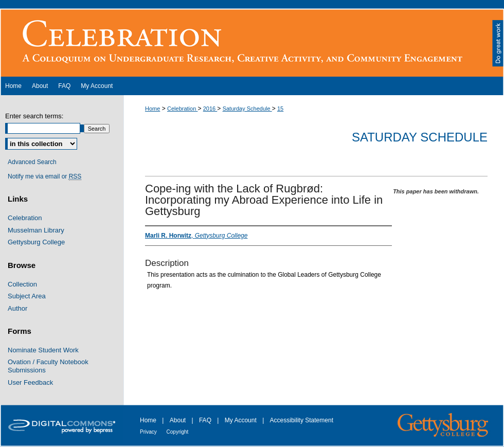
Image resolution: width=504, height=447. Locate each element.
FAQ (206, 420)
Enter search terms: (34, 116)
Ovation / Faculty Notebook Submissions (48, 366)
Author (17, 308)
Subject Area (27, 296)
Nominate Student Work (43, 350)
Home (152, 109)
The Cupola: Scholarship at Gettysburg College (252, 42)
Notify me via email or (44, 176)
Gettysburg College (36, 242)
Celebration (182, 109)
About (179, 420)
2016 (210, 109)
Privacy (149, 432)
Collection (22, 284)
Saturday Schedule (247, 109)
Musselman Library (36, 230)
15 (280, 109)
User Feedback (30, 382)
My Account (241, 420)
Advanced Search (32, 162)
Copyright (178, 432)
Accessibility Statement (302, 420)
